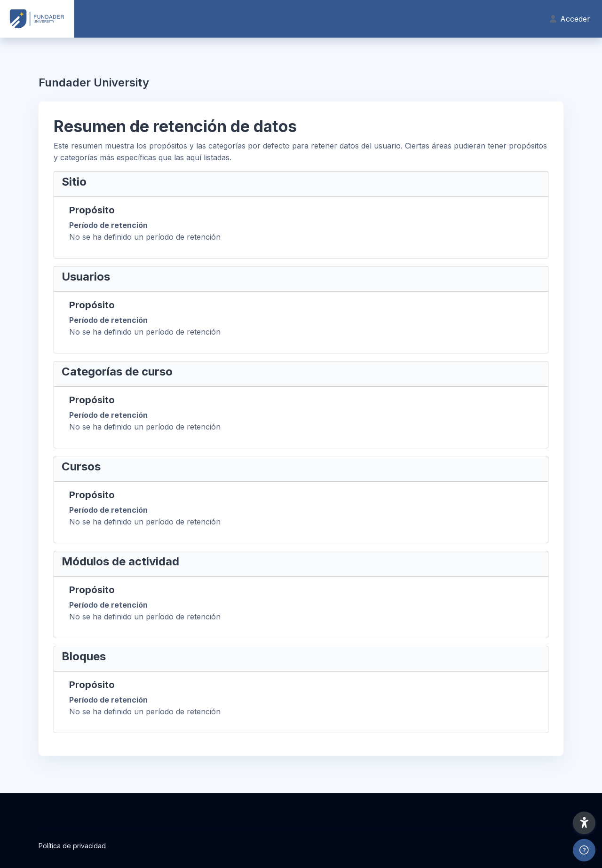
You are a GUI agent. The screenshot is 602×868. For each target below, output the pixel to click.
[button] (584, 823)
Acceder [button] (570, 19)
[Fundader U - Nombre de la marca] (37, 19)
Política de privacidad (72, 846)
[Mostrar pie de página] (584, 850)
